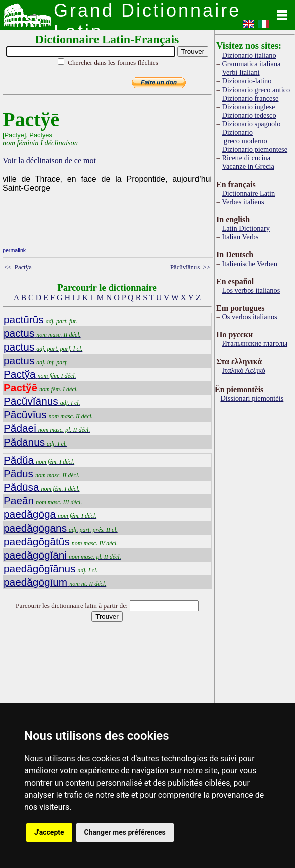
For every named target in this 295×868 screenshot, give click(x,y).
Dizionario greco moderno (244, 137)
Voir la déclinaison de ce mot (49, 161)
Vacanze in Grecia (248, 166)
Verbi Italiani (241, 72)
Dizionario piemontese (255, 149)
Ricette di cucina (246, 158)
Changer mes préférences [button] (125, 832)
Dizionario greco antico (256, 90)
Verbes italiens (243, 202)
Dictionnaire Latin (248, 193)
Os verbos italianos (249, 317)
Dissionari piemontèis (252, 398)
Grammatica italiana (251, 64)
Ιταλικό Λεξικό (243, 370)
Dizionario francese (250, 98)
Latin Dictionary (246, 228)
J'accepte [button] (49, 832)
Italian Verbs (240, 237)
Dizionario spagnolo (251, 124)
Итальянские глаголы (255, 343)
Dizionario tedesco (249, 115)
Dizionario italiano (249, 55)
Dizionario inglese (248, 107)
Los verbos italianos (251, 290)
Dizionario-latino (247, 81)
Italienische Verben (249, 264)
